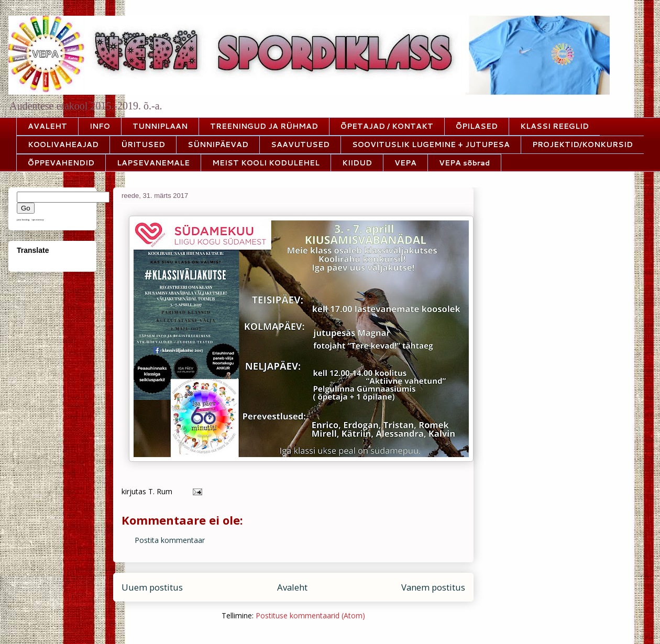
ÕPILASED (477, 126)
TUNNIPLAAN (160, 126)
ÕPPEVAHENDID (61, 163)
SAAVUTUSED (300, 145)
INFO (100, 126)
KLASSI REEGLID (554, 126)
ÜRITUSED (143, 145)
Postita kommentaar (170, 540)
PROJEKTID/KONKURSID (582, 145)
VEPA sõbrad (464, 163)
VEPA (405, 163)
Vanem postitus (433, 587)
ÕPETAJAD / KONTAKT (387, 126)
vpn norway (38, 220)
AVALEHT (47, 126)
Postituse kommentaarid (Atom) (310, 615)
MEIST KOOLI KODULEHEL (266, 163)
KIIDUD (357, 163)
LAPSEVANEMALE (153, 163)
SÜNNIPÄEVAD (218, 145)
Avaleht (292, 587)
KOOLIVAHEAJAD (63, 145)
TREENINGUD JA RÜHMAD (264, 126)
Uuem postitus (152, 587)
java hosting (23, 220)
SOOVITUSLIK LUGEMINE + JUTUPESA (431, 145)
